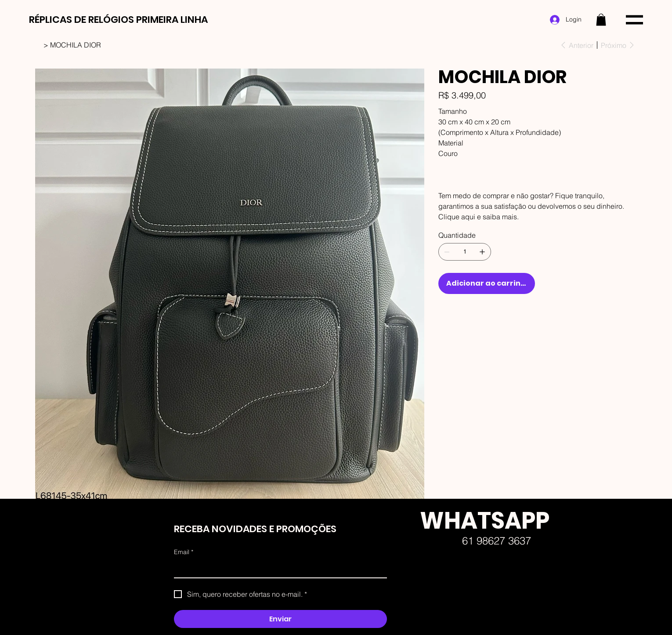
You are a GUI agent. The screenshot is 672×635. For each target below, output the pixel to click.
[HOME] (38, 45)
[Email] (278, 569)
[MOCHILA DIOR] (76, 45)
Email (184, 552)
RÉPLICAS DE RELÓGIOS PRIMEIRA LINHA (118, 20)
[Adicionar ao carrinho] (487, 283)
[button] (601, 20)
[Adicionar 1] (482, 252)
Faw (412, 626)
